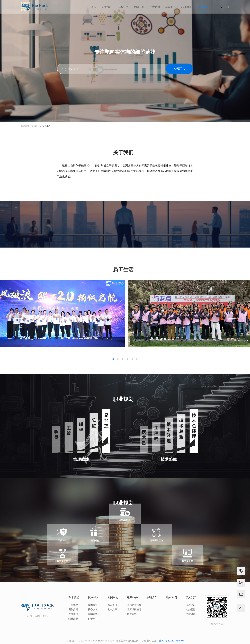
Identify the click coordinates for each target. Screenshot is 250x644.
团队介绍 (73, 609)
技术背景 (93, 605)
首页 (94, 7)
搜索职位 (179, 70)
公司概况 (73, 605)
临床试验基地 (134, 609)
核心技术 (93, 609)
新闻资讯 (112, 605)
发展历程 (73, 614)
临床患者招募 (134, 605)
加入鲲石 (46, 126)
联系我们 (187, 7)
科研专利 (93, 619)
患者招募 (155, 7)
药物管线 (93, 614)
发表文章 (112, 609)
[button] (113, 359)
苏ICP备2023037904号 (171, 641)
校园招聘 (190, 614)
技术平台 (123, 7)
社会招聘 (190, 609)
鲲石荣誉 (73, 619)
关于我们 (107, 7)
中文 (220, 7)
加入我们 (203, 7)
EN (227, 7)
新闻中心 (139, 7)
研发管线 (132, 614)
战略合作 (171, 7)
